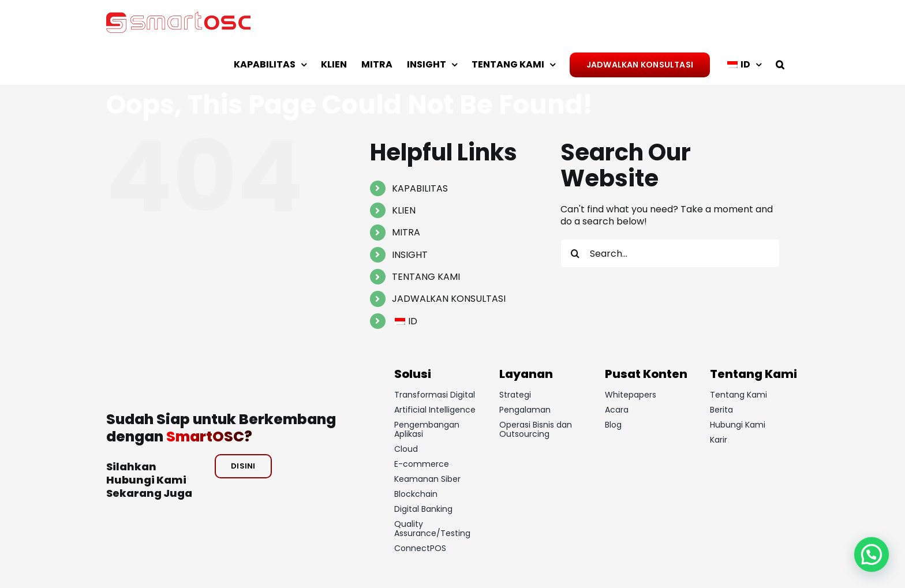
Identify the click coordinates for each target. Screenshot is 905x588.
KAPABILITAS (420, 188)
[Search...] (670, 253)
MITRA (406, 232)
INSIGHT (410, 255)
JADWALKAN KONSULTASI (449, 299)
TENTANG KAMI (426, 277)
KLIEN (404, 210)
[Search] (575, 253)
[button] (780, 65)
